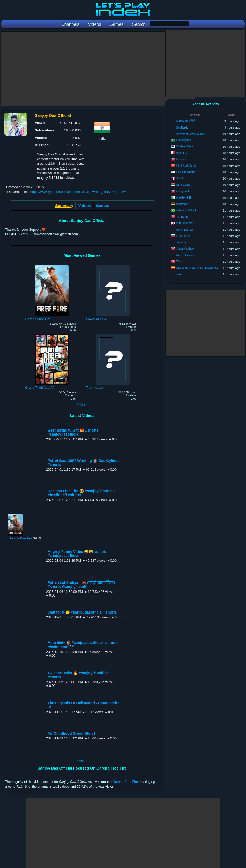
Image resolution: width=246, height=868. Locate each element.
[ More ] (82, 404)
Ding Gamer (184, 185)
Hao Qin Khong (186, 172)
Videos (85, 206)
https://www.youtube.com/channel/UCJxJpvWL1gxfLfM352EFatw (78, 192)
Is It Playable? (185, 223)
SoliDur (181, 178)
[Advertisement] (98, 69)
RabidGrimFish (186, 255)
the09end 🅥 (184, 197)
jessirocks (183, 204)
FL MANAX (183, 236)
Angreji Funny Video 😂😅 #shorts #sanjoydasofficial (77, 554)
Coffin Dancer (185, 230)
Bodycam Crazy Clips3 (190, 134)
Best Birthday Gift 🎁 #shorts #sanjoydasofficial (73, 432)
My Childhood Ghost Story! (71, 733)
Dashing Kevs (185, 146)
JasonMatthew (185, 249)
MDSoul (181, 159)
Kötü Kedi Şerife (186, 166)
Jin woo (181, 242)
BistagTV (182, 153)
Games (102, 206)
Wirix (179, 261)
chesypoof (183, 191)
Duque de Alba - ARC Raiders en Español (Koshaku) (209, 268)
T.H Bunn (182, 217)
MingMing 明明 (186, 121)
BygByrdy (182, 127)
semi (179, 274)
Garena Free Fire (20, 538)
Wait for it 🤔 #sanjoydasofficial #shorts (82, 612)
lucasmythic (184, 140)
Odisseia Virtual (186, 210)
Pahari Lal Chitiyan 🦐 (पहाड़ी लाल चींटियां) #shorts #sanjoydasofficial (81, 585)
